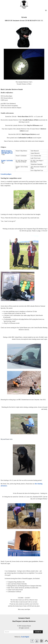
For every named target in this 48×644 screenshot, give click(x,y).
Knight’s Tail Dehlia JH (7, 161)
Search (38, 632)
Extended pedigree (6, 174)
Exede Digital (25, 637)
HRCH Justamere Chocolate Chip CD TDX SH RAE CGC (7, 152)
